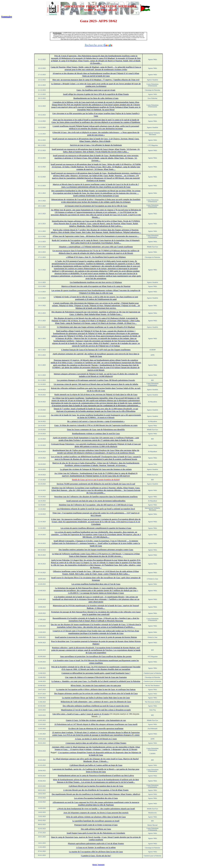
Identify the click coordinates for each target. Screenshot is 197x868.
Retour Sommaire (99, 865)
